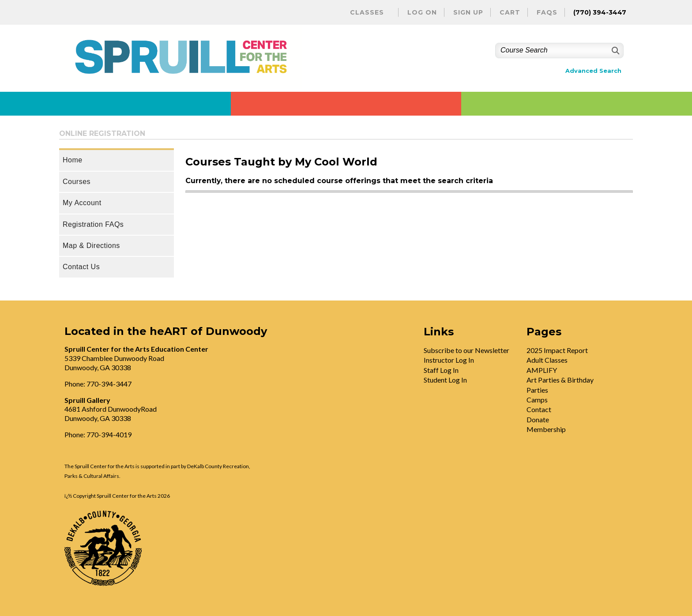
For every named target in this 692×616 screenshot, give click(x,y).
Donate (538, 419)
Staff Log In (441, 370)
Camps (537, 400)
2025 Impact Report (557, 350)
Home (73, 160)
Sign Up (468, 12)
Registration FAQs (93, 224)
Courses (77, 182)
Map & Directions (91, 246)
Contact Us (81, 267)
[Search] (615, 51)
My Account (82, 203)
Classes (367, 12)
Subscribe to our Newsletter (466, 350)
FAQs (547, 12)
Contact (539, 409)
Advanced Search (593, 71)
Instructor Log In (449, 360)
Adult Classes (547, 360)
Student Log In (445, 380)
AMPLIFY (542, 370)
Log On (422, 12)
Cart (510, 12)
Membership (546, 429)
